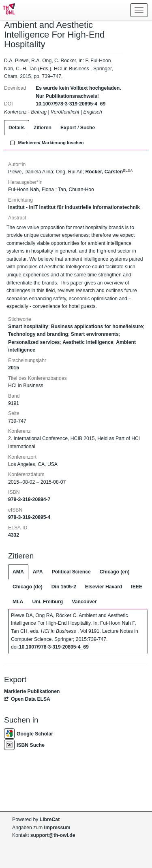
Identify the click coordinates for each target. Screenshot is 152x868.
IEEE (137, 587)
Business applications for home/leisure (97, 327)
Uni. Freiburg (47, 602)
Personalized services (34, 342)
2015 (14, 368)
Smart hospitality (28, 327)
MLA (18, 602)
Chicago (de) (28, 587)
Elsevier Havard (104, 587)
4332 (14, 535)
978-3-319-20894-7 (29, 499)
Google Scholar (29, 734)
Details (17, 128)
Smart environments (95, 334)
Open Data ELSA (27, 699)
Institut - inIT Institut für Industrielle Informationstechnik (74, 207)
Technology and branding (38, 334)
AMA (18, 572)
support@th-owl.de (53, 835)
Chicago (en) (115, 572)
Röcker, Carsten (109, 172)
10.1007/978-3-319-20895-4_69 (71, 104)
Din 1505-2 (64, 587)
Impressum (57, 828)
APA (38, 572)
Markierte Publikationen (32, 691)
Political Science (71, 572)
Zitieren (43, 128)
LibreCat (50, 820)
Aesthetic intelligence (88, 342)
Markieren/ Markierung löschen (46, 143)
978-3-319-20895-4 (29, 517)
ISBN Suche (24, 745)
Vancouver (84, 602)
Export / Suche (78, 128)
